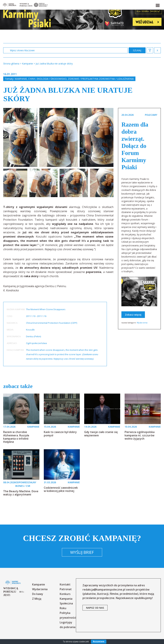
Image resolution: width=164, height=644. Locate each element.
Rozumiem (99, 642)
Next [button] (104, 153)
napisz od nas (95, 608)
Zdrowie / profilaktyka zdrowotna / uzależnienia (101, 79)
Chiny (32, 79)
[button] (157, 5)
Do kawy (38, 594)
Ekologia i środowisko (52, 79)
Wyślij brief (82, 552)
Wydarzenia (142, 323)
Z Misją (37, 599)
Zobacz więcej (133, 315)
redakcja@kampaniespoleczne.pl (104, 590)
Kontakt (65, 584)
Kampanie (21, 79)
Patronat (66, 589)
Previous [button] (13, 153)
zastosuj (137, 50)
